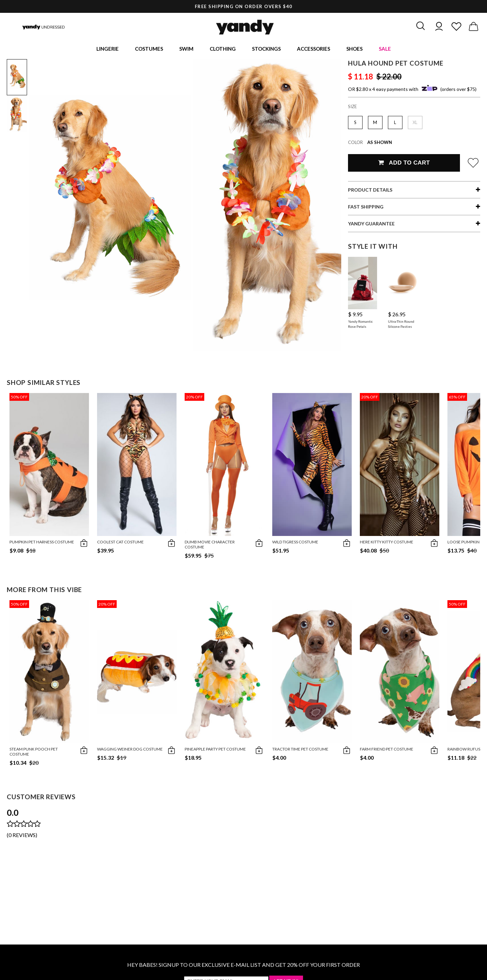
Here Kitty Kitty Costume (387, 543)
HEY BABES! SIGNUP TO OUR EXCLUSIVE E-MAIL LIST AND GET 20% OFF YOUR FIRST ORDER (243, 966)
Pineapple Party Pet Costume (215, 750)
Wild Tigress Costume (295, 543)
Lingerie (108, 49)
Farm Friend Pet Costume (387, 750)
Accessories (314, 49)
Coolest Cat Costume (120, 543)
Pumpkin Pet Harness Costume (42, 543)
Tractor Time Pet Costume (300, 750)
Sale (385, 49)
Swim (186, 49)
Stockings (266, 49)
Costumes (149, 49)
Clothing (223, 49)
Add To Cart (404, 164)
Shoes (354, 49)
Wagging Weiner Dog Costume (130, 750)
